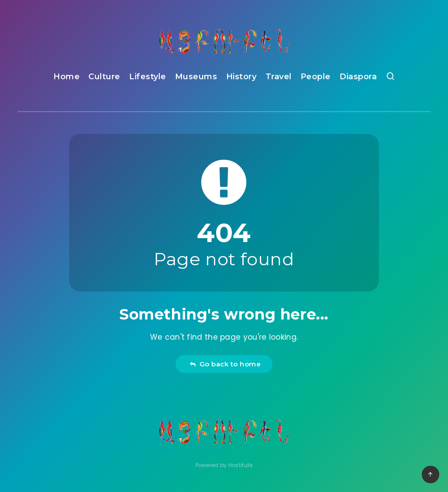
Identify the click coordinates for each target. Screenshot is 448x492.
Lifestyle (148, 77)
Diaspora (358, 77)
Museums (196, 77)
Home (66, 77)
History (241, 77)
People (316, 77)
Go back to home (225, 364)
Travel (279, 77)
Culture (104, 77)
